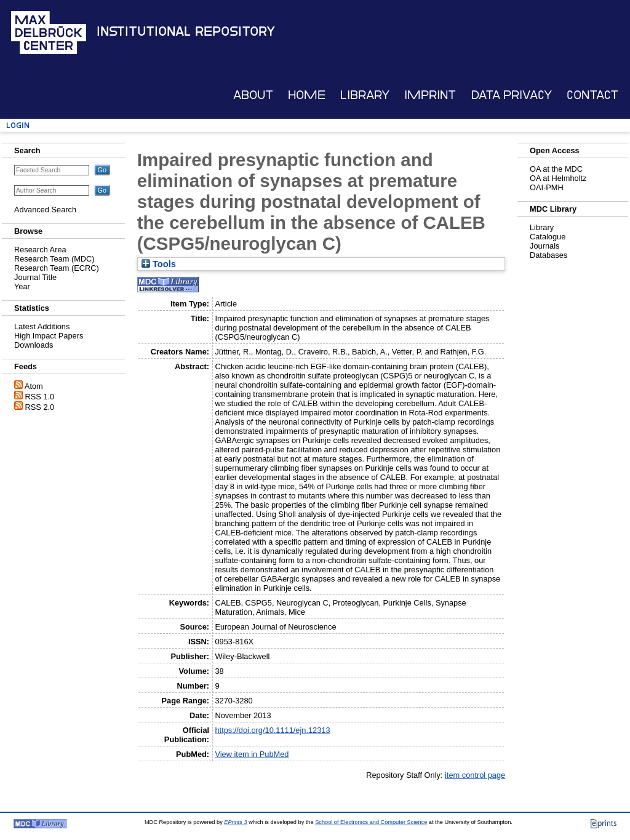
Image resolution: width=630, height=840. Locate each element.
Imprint (430, 95)
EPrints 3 (235, 822)
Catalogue (548, 237)
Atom (34, 386)
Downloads (34, 345)
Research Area (40, 250)
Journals (544, 246)
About (253, 95)
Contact (592, 95)
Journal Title (35, 277)
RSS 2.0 (40, 407)
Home (307, 95)
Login (18, 125)
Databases (548, 255)
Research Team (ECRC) (57, 268)
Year (22, 286)
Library (365, 95)
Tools (159, 264)
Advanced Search (45, 210)
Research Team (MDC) (54, 259)
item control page (475, 775)
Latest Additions (42, 326)
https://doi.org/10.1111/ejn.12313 (272, 730)
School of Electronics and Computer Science (371, 822)
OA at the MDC (556, 169)
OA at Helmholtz (558, 178)
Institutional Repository (186, 31)
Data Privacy (512, 95)
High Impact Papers (49, 336)
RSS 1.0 (40, 397)
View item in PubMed (252, 754)
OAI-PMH (547, 187)
